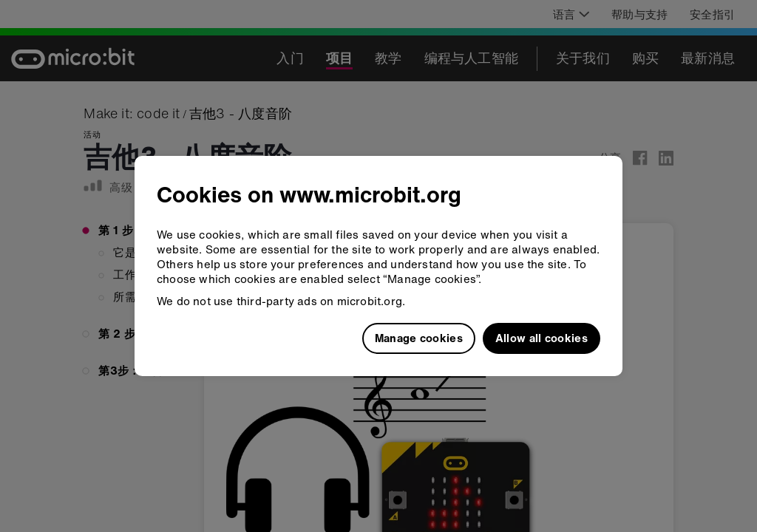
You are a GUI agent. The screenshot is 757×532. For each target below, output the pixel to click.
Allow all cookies (542, 338)
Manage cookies (419, 338)
